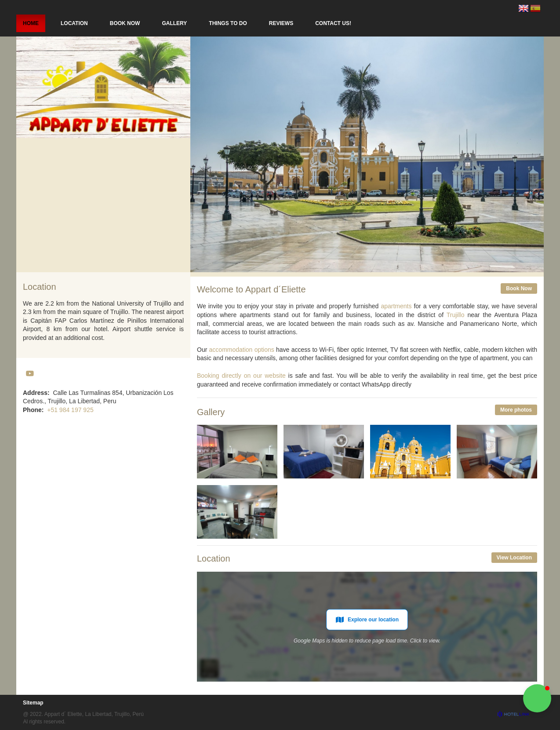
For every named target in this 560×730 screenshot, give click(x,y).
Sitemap (33, 703)
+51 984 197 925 (70, 410)
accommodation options (242, 350)
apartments (396, 306)
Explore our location (367, 620)
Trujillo (456, 315)
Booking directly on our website (241, 376)
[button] (537, 698)
